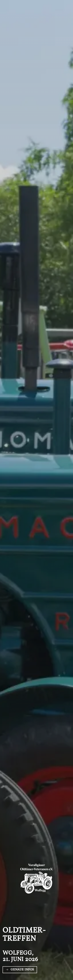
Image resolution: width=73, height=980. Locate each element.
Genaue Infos (20, 970)
